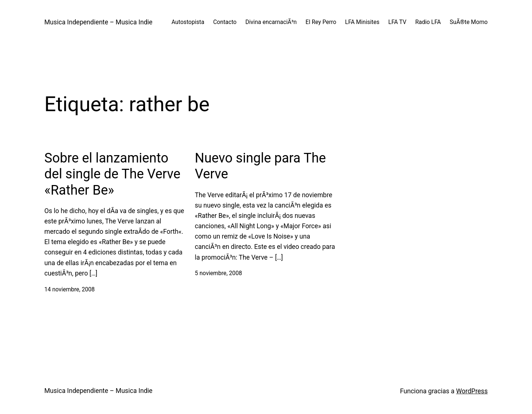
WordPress (472, 391)
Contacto (225, 22)
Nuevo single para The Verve (260, 166)
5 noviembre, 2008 (218, 273)
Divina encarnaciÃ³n (271, 22)
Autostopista (188, 22)
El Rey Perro (321, 22)
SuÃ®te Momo (469, 22)
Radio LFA (428, 22)
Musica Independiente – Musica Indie (98, 22)
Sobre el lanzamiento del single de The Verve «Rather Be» (112, 174)
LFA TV (397, 22)
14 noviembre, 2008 (69, 290)
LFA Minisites (362, 22)
